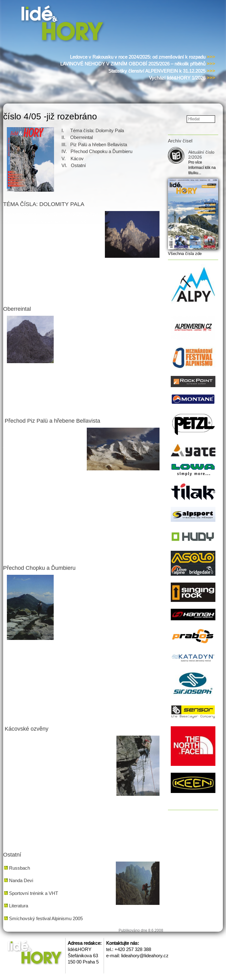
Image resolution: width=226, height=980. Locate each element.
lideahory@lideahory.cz (145, 956)
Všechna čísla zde (185, 254)
